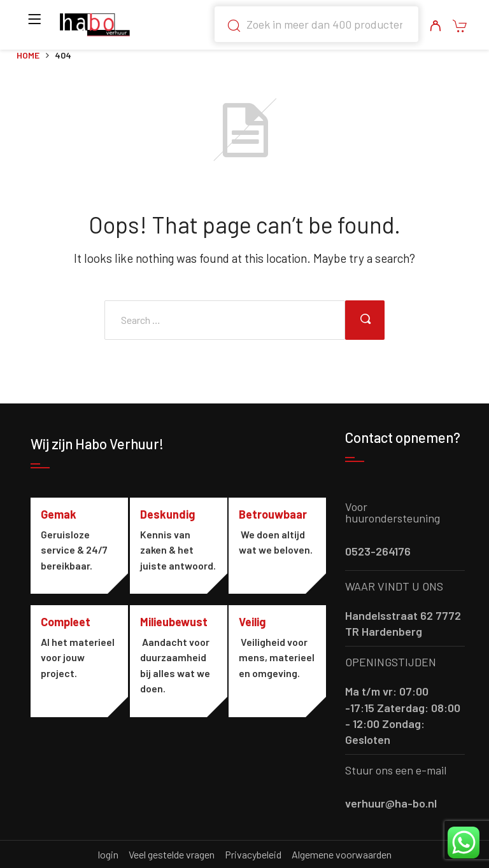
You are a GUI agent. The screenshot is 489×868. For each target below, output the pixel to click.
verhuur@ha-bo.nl (391, 803)
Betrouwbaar (278, 514)
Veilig (257, 639)
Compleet (66, 639)
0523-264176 (378, 551)
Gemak (59, 514)
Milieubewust (176, 639)
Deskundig (170, 514)
